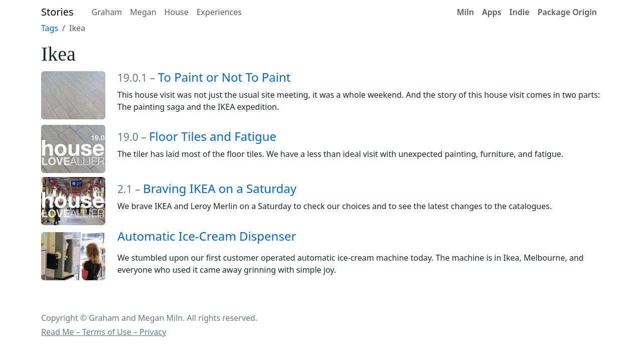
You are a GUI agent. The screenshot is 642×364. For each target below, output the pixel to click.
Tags (50, 28)
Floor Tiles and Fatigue (213, 136)
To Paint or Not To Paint (224, 77)
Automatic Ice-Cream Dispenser (207, 236)
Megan (143, 12)
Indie (520, 12)
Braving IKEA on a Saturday (220, 188)
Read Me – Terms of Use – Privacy (104, 332)
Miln (465, 12)
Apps (492, 12)
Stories (57, 12)
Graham (107, 12)
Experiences (219, 12)
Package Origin (567, 12)
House (177, 12)
